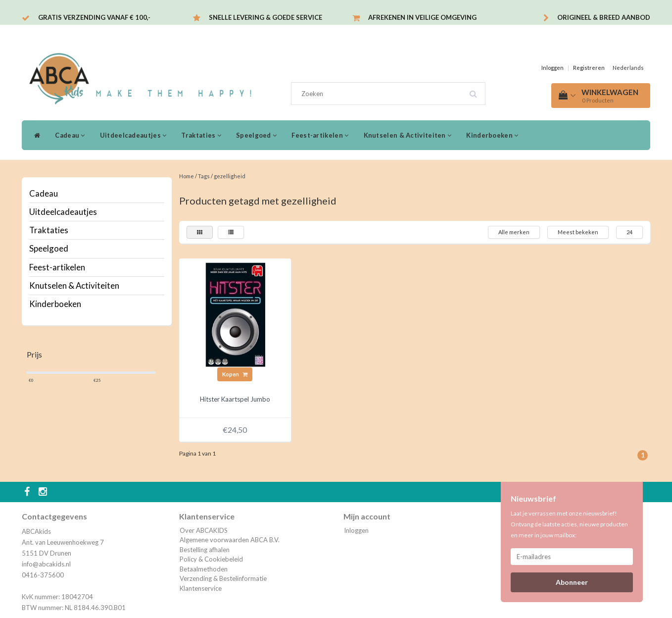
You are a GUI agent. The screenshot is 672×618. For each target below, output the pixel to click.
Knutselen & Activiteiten (408, 135)
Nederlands (628, 68)
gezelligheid (230, 176)
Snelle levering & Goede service (265, 17)
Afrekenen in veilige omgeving (422, 17)
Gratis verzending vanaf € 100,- (94, 17)
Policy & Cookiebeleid (211, 559)
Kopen (235, 374)
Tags (204, 176)
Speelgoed (256, 135)
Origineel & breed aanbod (604, 17)
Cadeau (70, 135)
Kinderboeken (492, 135)
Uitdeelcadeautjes (133, 135)
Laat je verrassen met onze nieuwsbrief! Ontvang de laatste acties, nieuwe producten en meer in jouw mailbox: (569, 524)
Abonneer (572, 582)
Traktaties (201, 135)
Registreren (589, 68)
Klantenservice (201, 588)
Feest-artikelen (320, 135)
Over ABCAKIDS (204, 530)
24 (629, 232)
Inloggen (552, 68)
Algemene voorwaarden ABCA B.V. (230, 540)
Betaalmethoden (204, 569)
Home (187, 176)
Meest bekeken (578, 232)
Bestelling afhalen (205, 550)
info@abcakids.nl (46, 564)
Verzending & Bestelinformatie (223, 578)
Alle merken (514, 232)
